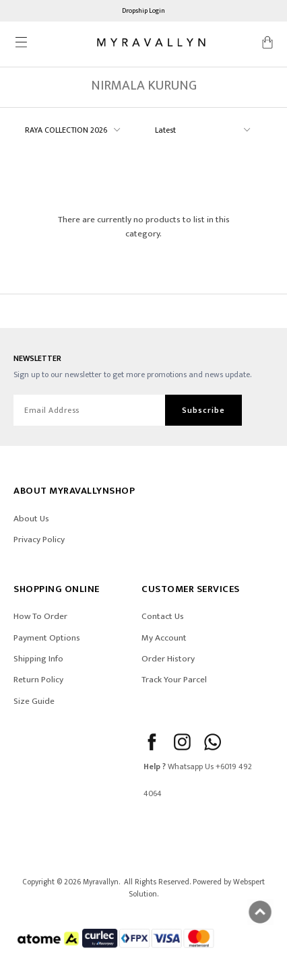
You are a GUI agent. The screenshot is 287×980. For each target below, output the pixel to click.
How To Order (40, 616)
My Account (164, 638)
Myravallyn (101, 882)
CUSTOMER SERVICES (191, 589)
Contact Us (163, 616)
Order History (168, 659)
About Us (31, 519)
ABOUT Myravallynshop (74, 491)
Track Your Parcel (174, 680)
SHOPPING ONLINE (57, 589)
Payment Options (47, 638)
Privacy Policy (39, 540)
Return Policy (38, 680)
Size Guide (34, 701)
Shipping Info (38, 659)
